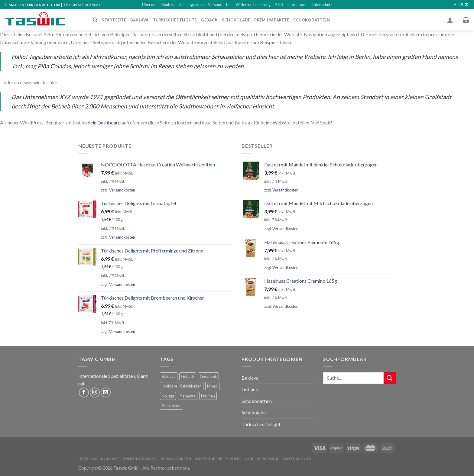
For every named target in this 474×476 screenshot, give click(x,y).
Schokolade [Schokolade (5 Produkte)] (172, 406)
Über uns (150, 5)
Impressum (297, 5)
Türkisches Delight (261, 424)
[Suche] (95, 20)
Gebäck (209, 20)
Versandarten (220, 5)
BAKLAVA (140, 20)
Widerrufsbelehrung (253, 5)
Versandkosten (122, 190)
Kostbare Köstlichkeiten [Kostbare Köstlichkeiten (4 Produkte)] (182, 386)
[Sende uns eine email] (466, 5)
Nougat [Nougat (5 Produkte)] (168, 396)
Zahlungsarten (191, 5)
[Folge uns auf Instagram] (461, 5)
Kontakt (168, 5)
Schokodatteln (312, 20)
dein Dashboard (104, 122)
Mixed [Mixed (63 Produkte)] (212, 386)
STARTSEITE (114, 20)
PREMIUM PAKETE (272, 20)
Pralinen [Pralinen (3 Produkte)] (208, 396)
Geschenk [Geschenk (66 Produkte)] (208, 376)
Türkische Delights (175, 20)
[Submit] (390, 378)
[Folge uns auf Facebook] (455, 5)
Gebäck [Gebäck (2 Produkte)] (188, 376)
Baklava (250, 378)
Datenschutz (321, 5)
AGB (279, 5)
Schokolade (254, 412)
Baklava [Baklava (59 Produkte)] (169, 376)
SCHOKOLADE (236, 20)
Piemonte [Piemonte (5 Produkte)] (188, 396)
